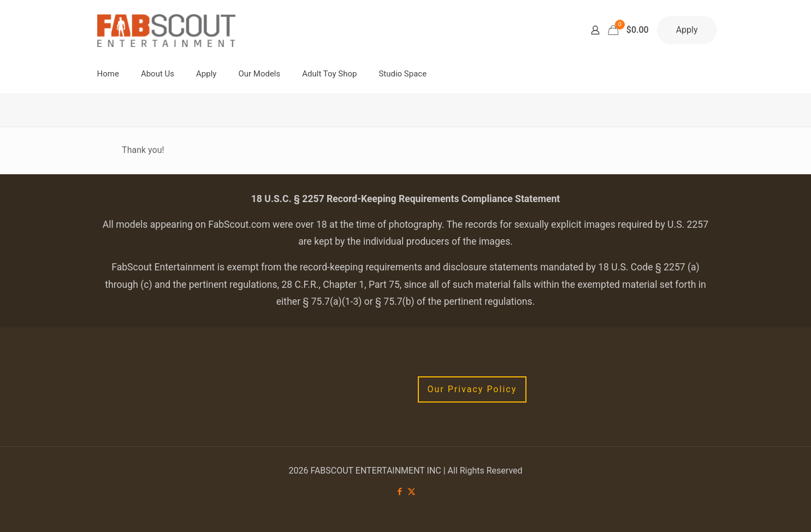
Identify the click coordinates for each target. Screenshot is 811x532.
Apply (687, 30)
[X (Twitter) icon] (412, 492)
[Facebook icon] (400, 492)
